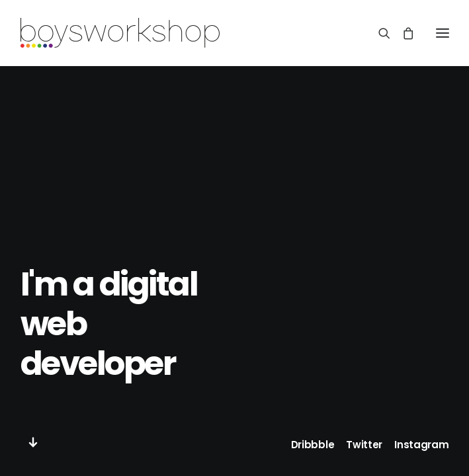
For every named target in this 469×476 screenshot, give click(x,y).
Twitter (364, 445)
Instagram (421, 445)
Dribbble (313, 445)
